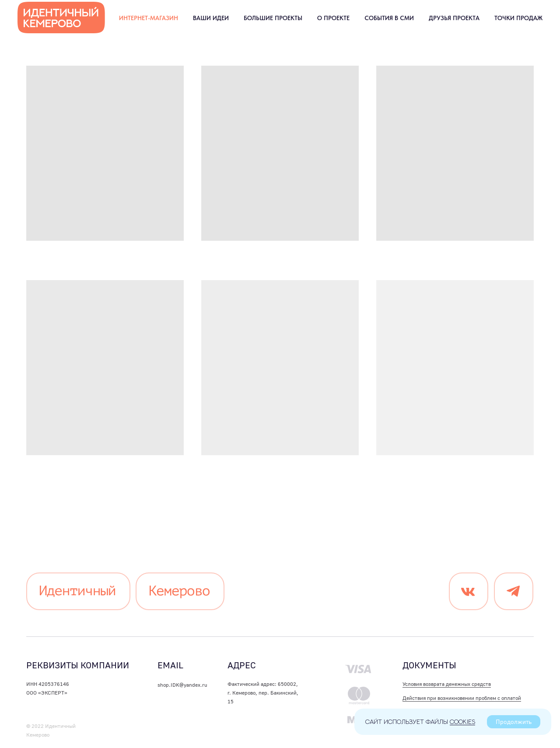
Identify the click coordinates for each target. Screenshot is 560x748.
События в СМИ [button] (389, 18)
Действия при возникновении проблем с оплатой (462, 698)
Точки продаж (518, 18)
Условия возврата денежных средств (447, 684)
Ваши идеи (211, 18)
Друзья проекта (454, 18)
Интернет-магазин (149, 18)
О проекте (333, 18)
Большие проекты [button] (273, 18)
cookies (462, 722)
